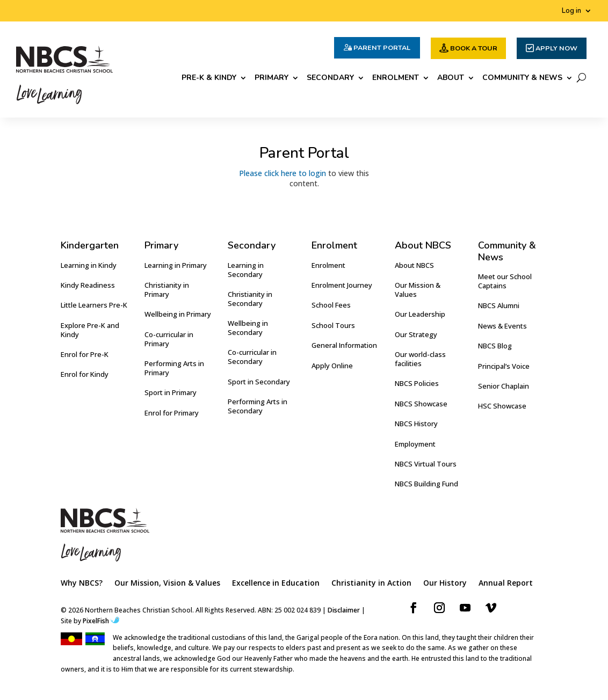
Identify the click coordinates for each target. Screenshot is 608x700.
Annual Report (506, 584)
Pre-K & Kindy (209, 78)
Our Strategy (416, 334)
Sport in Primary (171, 392)
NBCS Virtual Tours (426, 464)
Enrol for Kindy (85, 374)
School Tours (333, 325)
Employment (415, 444)
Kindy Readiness (88, 285)
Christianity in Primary (167, 290)
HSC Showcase (502, 406)
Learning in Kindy (89, 265)
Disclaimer (344, 610)
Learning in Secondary (246, 270)
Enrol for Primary (172, 413)
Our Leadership (420, 314)
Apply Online (332, 366)
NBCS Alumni (499, 305)
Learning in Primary (176, 265)
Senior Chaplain (504, 386)
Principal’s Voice (504, 366)
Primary (272, 78)
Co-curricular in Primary (169, 339)
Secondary (330, 78)
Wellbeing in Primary (178, 314)
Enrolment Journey (342, 285)
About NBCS (414, 265)
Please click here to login (283, 173)
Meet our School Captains (505, 281)
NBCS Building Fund (426, 484)
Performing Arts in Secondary (258, 406)
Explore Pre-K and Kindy (90, 330)
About (451, 78)
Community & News (522, 78)
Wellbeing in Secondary (248, 328)
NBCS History (416, 424)
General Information (344, 345)
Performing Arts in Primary (174, 368)
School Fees (331, 305)
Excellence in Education (276, 584)
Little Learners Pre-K (94, 305)
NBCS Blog (495, 346)
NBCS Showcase (421, 404)
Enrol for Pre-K (85, 354)
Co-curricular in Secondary (252, 357)
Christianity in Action (371, 584)
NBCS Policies (417, 383)
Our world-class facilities (420, 359)
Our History (445, 584)
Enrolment (396, 78)
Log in (571, 11)
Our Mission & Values (418, 290)
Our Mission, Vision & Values (167, 584)
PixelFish (101, 621)
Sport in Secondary (259, 382)
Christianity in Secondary (250, 299)
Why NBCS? (82, 584)
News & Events (502, 326)
